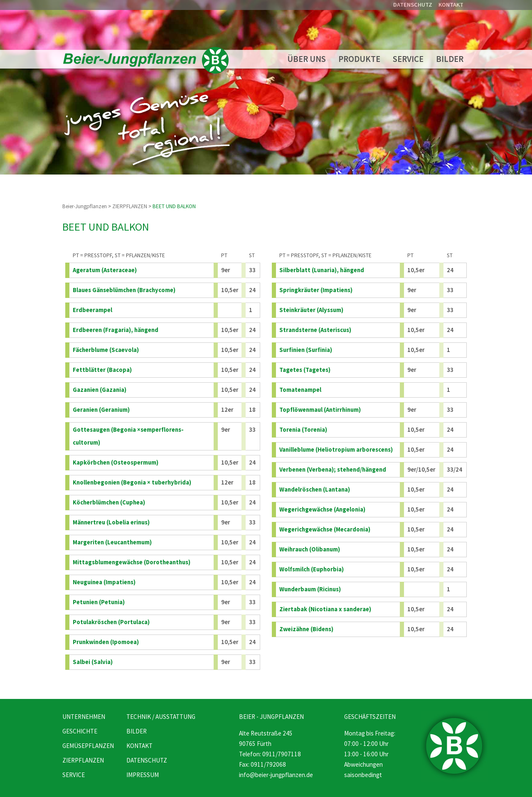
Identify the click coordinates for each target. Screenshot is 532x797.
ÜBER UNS (307, 59)
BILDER (450, 59)
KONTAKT (451, 5)
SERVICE (408, 59)
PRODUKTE (359, 59)
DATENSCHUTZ (413, 5)
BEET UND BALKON (174, 206)
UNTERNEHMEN (84, 717)
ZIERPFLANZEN (130, 206)
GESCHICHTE (80, 731)
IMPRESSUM (143, 775)
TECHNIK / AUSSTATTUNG (161, 717)
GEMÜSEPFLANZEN (88, 746)
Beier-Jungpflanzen (85, 206)
